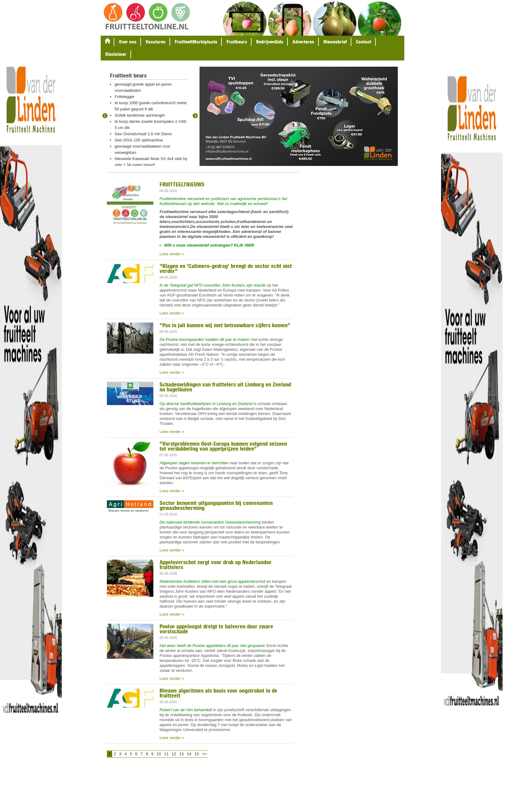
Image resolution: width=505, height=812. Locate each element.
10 (159, 754)
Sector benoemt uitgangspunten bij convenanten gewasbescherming (216, 505)
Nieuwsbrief (335, 42)
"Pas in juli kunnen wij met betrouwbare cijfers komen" (225, 325)
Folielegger (125, 97)
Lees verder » (172, 254)
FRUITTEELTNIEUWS (182, 184)
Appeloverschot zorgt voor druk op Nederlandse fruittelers (215, 564)
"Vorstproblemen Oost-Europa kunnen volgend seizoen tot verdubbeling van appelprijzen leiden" (223, 446)
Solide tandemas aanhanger (140, 115)
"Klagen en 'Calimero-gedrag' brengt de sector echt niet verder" (226, 268)
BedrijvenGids (270, 42)
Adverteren (303, 42)
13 (182, 754)
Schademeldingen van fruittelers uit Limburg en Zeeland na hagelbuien (225, 387)
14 (189, 754)
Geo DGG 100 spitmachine (139, 140)
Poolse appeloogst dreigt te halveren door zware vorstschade (216, 629)
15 (196, 754)
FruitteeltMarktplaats (196, 42)
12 (174, 754)
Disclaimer (116, 54)
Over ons (128, 42)
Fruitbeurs (237, 42)
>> (204, 754)
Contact (364, 42)
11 (166, 754)
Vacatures (156, 42)
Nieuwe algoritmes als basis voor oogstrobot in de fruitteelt (218, 693)
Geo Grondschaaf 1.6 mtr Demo (143, 134)
